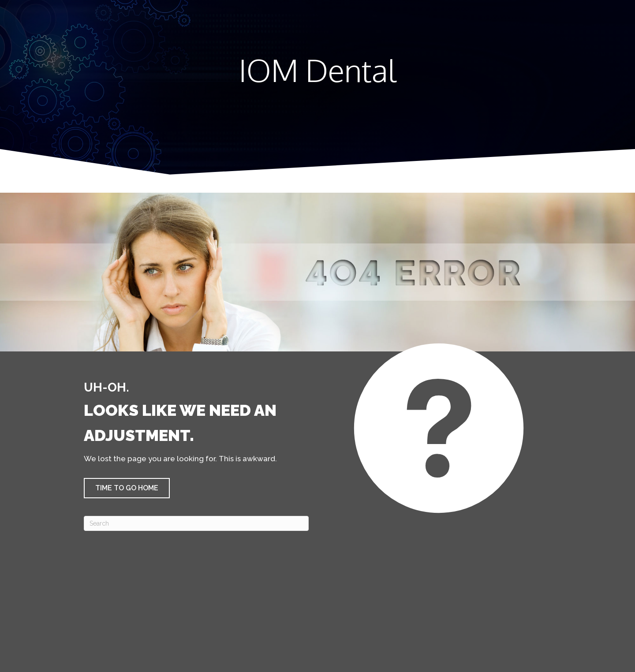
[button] (127, 488)
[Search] (196, 523)
